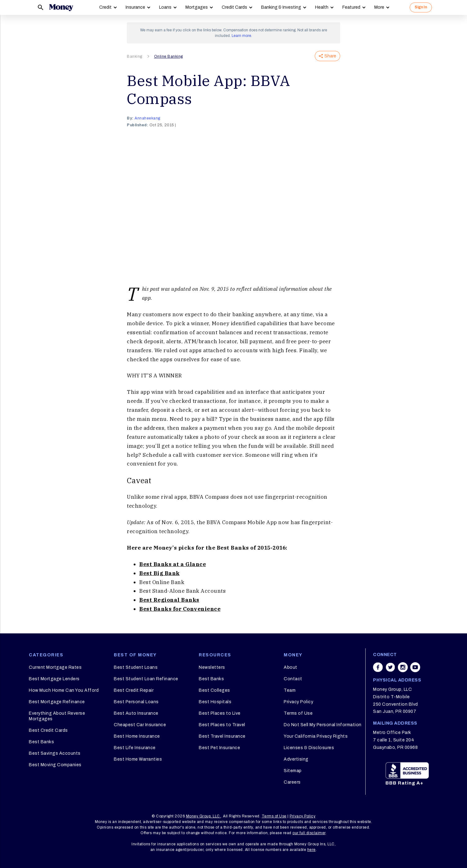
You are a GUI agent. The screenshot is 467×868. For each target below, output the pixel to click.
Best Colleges (214, 690)
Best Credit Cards (48, 730)
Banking (135, 56)
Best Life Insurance (135, 748)
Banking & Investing (281, 7)
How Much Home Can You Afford (64, 690)
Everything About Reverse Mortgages (57, 716)
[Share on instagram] (403, 667)
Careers (292, 782)
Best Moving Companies (55, 765)
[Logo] (61, 7)
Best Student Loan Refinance (146, 679)
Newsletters (212, 667)
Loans (165, 7)
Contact (293, 679)
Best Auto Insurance (136, 713)
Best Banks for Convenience (180, 609)
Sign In (421, 7)
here (311, 850)
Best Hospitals (215, 702)
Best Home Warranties (138, 759)
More (379, 7)
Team (290, 690)
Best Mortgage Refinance (57, 702)
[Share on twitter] (390, 667)
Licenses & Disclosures (309, 748)
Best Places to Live (220, 713)
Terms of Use (298, 713)
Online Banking (169, 56)
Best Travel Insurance (222, 736)
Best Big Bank (160, 573)
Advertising (296, 759)
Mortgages (197, 7)
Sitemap (293, 771)
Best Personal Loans (136, 702)
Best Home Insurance (137, 736)
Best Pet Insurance (219, 748)
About (291, 667)
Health (322, 7)
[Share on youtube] (415, 667)
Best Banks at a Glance (173, 564)
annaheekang (147, 118)
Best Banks (41, 742)
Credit (105, 7)
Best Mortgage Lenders (54, 679)
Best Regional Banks (169, 600)
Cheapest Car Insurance (140, 725)
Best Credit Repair (134, 690)
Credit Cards (234, 7)
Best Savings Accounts (55, 753)
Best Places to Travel (222, 725)
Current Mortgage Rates (55, 667)
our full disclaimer (309, 833)
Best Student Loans (136, 667)
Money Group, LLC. (204, 816)
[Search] (41, 7)
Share (327, 56)
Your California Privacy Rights (316, 736)
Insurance (135, 7)
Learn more (241, 36)
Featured (351, 7)
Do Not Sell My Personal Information (323, 725)
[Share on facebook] (378, 667)
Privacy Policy (298, 702)
